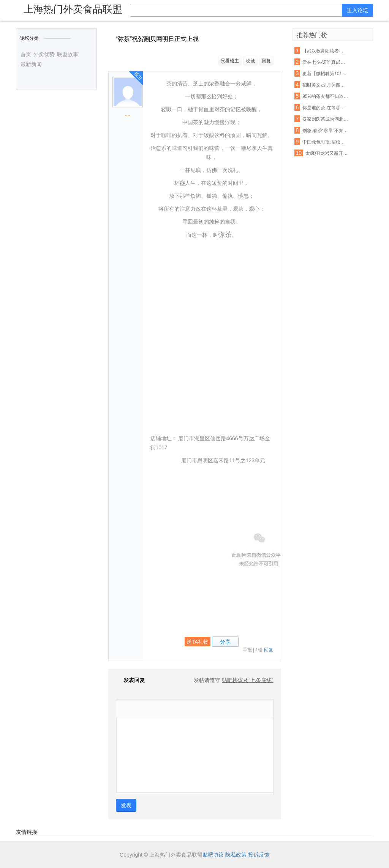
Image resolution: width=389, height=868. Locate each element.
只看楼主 (230, 61)
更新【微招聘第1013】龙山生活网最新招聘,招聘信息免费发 (326, 74)
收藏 (250, 61)
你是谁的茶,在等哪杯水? (326, 108)
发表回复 (130, 680)
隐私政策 (236, 855)
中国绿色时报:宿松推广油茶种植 (326, 142)
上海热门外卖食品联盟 (73, 9)
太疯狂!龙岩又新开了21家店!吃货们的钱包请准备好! (329, 153)
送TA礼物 (198, 642)
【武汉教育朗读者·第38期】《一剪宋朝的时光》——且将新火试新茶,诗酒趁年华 (326, 51)
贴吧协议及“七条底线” (247, 680)
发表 (126, 805)
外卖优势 (44, 54)
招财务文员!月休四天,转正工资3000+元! (326, 85)
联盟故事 (68, 54)
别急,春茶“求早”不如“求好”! (326, 131)
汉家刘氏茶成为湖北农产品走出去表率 (326, 119)
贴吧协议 (213, 855)
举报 (247, 650)
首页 (26, 54)
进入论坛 (357, 10)
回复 (266, 61)
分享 (225, 642)
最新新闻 (31, 64)
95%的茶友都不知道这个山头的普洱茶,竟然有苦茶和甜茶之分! (326, 96)
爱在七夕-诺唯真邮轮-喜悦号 (326, 62)
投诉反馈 (259, 855)
